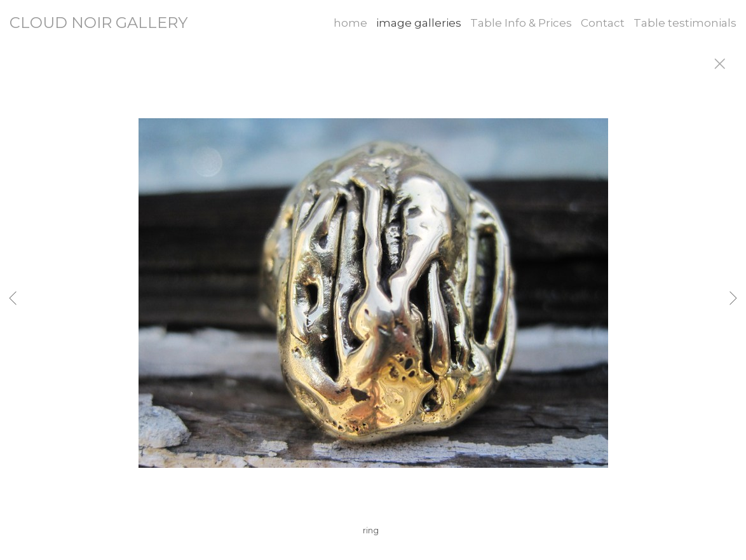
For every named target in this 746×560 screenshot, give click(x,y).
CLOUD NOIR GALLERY (98, 23)
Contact (603, 23)
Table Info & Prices (521, 23)
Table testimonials (685, 23)
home (350, 23)
